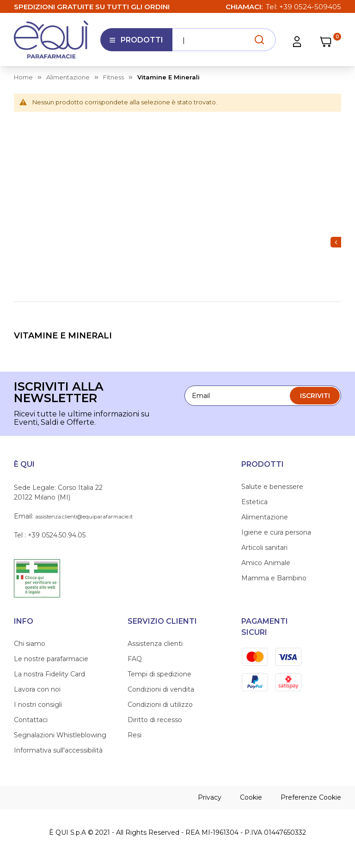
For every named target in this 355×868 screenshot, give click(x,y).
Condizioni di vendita (161, 689)
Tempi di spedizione (159, 674)
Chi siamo (30, 644)
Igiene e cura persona (276, 532)
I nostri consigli (38, 705)
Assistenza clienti (155, 644)
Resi (135, 735)
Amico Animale (266, 563)
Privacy (210, 797)
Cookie (251, 797)
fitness (113, 77)
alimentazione (68, 77)
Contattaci (31, 720)
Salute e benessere (272, 487)
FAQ (135, 659)
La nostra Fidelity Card (49, 674)
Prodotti (136, 43)
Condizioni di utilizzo (160, 705)
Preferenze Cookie (311, 797)
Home (23, 77)
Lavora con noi (37, 689)
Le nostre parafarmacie (51, 659)
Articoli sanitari (264, 548)
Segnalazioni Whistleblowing (60, 735)
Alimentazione (265, 517)
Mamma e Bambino (274, 578)
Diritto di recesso (155, 720)
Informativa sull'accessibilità (58, 750)
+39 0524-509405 (310, 7)
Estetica (254, 502)
